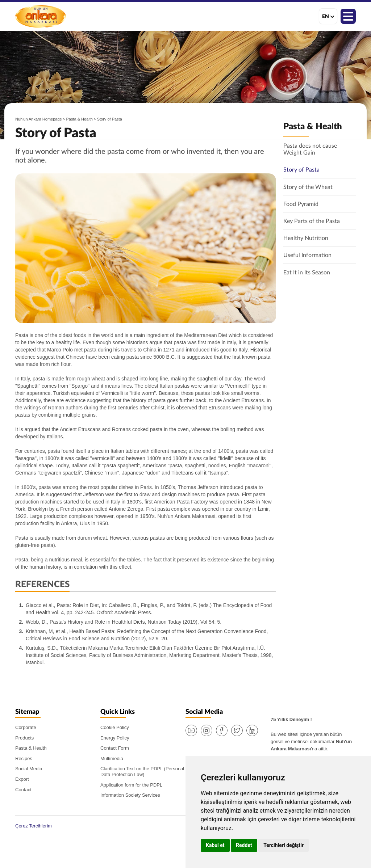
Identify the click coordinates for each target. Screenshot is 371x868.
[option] (146, 248)
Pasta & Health (80, 119)
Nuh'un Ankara (41, 16)
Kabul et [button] (215, 845)
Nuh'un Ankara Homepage (39, 119)
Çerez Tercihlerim (34, 826)
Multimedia (112, 759)
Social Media (29, 769)
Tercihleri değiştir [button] (284, 845)
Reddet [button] (244, 845)
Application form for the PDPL (131, 785)
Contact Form (115, 748)
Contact (23, 790)
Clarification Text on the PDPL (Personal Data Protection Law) (142, 772)
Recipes (24, 759)
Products (24, 738)
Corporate (26, 727)
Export (22, 779)
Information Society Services (130, 795)
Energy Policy (115, 738)
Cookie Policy (115, 727)
